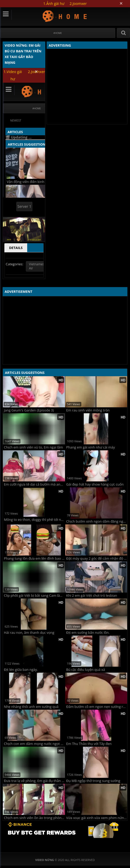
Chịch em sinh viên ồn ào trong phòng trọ (34, 818)
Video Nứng (65, 16)
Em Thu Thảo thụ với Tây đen (89, 744)
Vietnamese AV (38, 266)
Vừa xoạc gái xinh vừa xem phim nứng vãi (97, 818)
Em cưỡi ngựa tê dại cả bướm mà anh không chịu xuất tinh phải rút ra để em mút (34, 484)
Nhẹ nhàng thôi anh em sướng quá (31, 707)
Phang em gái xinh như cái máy (91, 447)
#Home (58, 33)
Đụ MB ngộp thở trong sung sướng (93, 781)
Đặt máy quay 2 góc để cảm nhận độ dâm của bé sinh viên (97, 558)
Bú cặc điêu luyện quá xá (86, 670)
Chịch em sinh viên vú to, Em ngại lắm (33, 447)
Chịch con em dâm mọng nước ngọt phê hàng (34, 744)
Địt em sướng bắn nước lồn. (88, 633)
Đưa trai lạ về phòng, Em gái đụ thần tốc (34, 781)
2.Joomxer (78, 3)
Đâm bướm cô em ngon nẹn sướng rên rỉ (97, 707)
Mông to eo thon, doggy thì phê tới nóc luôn (34, 520)
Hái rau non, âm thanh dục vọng (29, 633)
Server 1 (24, 206)
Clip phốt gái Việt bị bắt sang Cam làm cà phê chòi (34, 596)
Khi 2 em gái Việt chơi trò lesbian (92, 596)
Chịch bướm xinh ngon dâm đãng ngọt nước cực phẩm (97, 521)
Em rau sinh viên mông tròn (88, 410)
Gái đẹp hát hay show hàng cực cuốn (95, 484)
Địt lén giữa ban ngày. (21, 670)
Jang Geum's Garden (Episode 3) (29, 410)
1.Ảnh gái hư (54, 3)
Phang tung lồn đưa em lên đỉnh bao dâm (34, 558)
